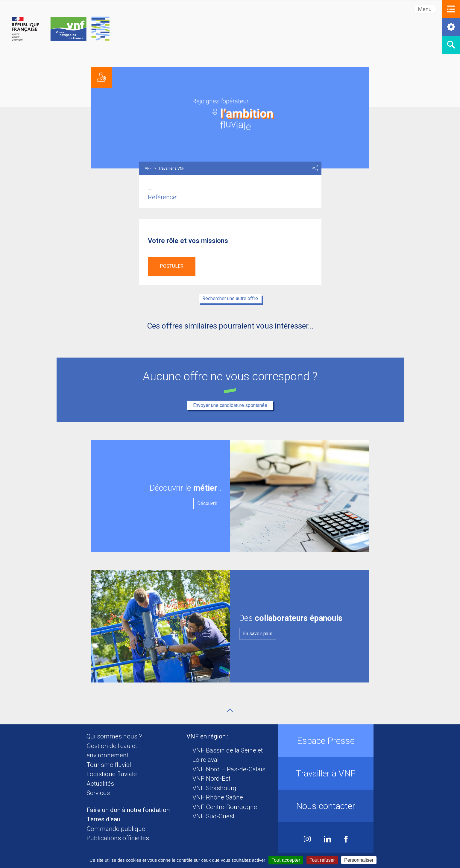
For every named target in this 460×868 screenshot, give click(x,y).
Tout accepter (286, 860)
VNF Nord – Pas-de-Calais (229, 769)
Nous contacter (326, 806)
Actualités (100, 784)
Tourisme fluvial (109, 765)
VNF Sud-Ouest (214, 816)
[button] (451, 9)
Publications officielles (118, 838)
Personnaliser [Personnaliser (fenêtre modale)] (359, 860)
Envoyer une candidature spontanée (230, 405)
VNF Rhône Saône (218, 797)
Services (98, 793)
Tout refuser (322, 860)
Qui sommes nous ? (114, 736)
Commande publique (116, 829)
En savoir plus (258, 634)
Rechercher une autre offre (230, 298)
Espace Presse (326, 741)
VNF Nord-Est (211, 779)
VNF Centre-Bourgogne (225, 807)
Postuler (172, 266)
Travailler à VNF (326, 773)
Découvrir (207, 503)
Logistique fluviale (112, 774)
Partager (315, 168)
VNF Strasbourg (214, 788)
